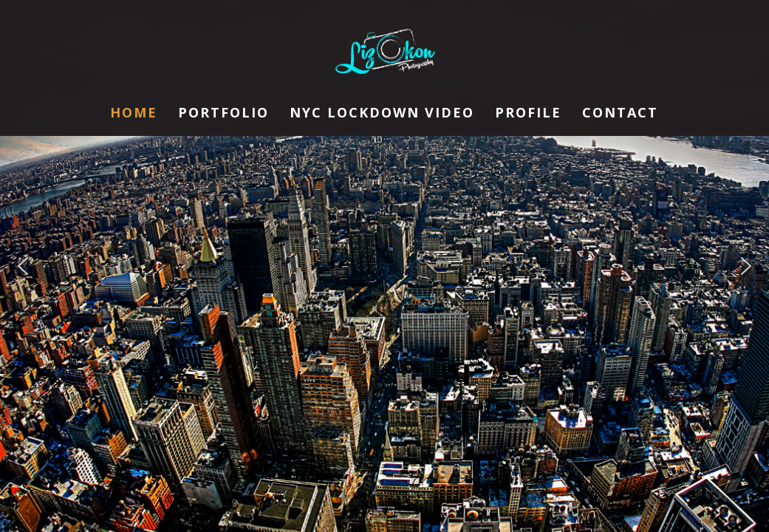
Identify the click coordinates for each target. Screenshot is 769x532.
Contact (620, 114)
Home (134, 114)
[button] (23, 266)
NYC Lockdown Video (382, 114)
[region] (384, 266)
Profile (528, 114)
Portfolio (223, 114)
